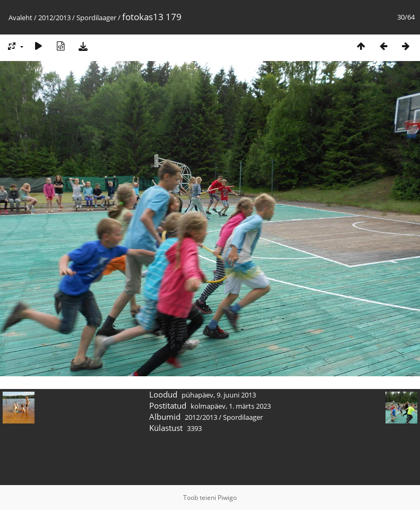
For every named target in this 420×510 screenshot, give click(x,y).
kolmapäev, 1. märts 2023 (231, 406)
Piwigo (227, 498)
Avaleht (20, 18)
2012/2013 (54, 18)
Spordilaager (96, 18)
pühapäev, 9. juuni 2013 (219, 395)
